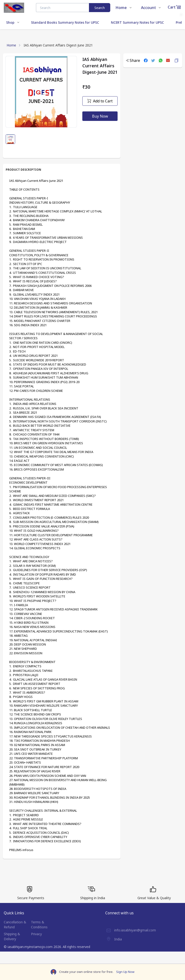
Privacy (36, 934)
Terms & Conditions (39, 925)
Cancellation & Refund (15, 925)
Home (11, 45)
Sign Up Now (125, 972)
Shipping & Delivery (12, 936)
